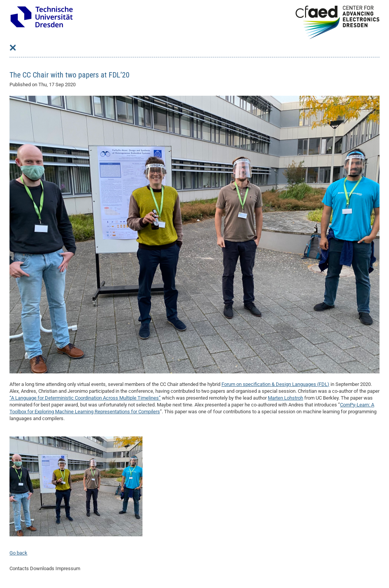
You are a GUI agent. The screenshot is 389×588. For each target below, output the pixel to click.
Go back (18, 553)
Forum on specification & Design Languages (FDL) (275, 384)
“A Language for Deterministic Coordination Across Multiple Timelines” (85, 398)
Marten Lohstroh (285, 398)
